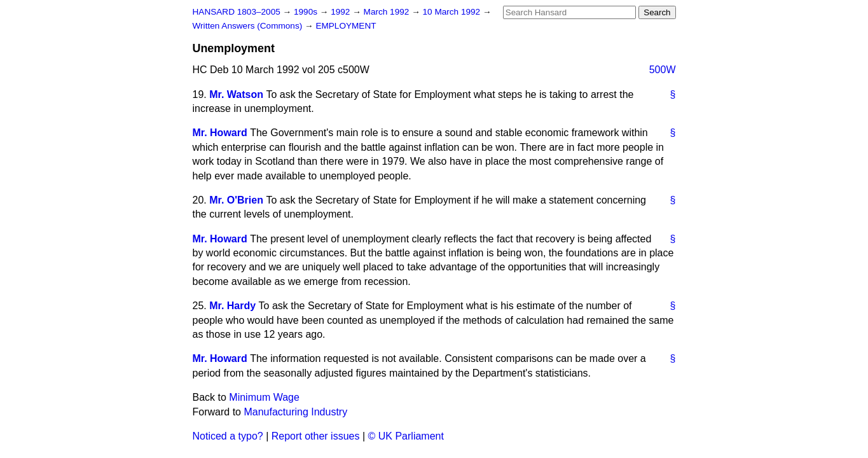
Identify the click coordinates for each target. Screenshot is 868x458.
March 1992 (388, 12)
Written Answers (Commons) (249, 26)
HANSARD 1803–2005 (237, 12)
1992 (341, 12)
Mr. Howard (220, 133)
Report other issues (316, 436)
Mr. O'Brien (236, 200)
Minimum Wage (264, 397)
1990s (307, 12)
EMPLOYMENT (346, 26)
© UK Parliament (406, 436)
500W (663, 70)
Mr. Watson (236, 94)
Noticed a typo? (228, 436)
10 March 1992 (453, 12)
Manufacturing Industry (295, 412)
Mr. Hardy (232, 306)
